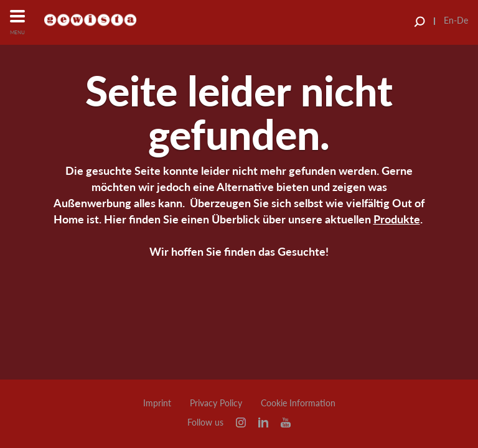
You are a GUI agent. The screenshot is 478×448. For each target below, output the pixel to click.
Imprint (157, 403)
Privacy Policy (216, 403)
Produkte (397, 219)
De (462, 20)
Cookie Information (298, 403)
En (449, 20)
